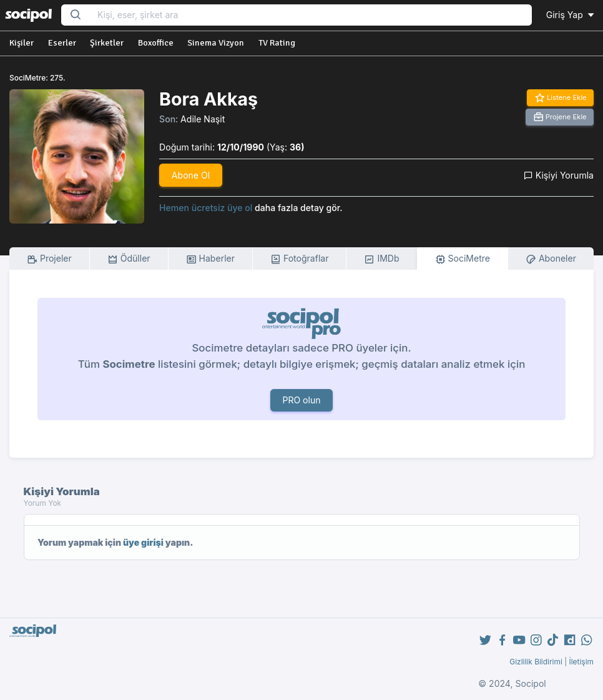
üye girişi (143, 542)
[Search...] (311, 15)
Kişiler (22, 43)
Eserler (62, 43)
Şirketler (107, 43)
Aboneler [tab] (551, 259)
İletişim (581, 662)
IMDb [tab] (381, 259)
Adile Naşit (203, 119)
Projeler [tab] (49, 259)
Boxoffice (156, 43)
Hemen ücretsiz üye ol (206, 208)
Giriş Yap (571, 15)
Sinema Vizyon (216, 43)
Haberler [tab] (210, 259)
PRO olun (301, 400)
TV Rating (277, 43)
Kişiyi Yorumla (559, 175)
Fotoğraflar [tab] (300, 259)
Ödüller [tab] (129, 259)
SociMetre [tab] (463, 259)
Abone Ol (191, 175)
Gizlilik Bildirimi (536, 662)
